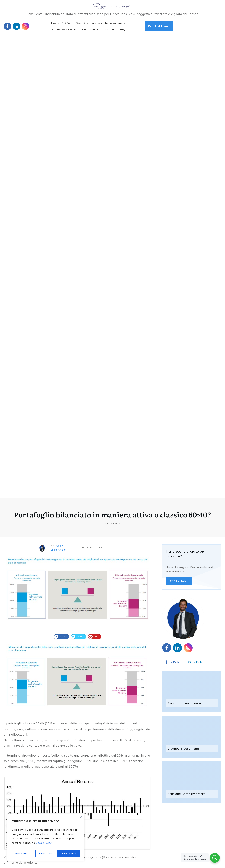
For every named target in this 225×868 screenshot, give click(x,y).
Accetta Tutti (69, 853)
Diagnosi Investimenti (183, 288)
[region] (46, 838)
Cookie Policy (44, 843)
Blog (6, 836)
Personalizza (23, 853)
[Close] (81, 817)
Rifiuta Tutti (46, 853)
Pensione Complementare (186, 333)
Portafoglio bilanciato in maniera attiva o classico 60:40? (112, 54)
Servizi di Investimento (184, 243)
